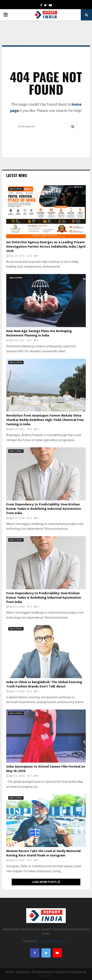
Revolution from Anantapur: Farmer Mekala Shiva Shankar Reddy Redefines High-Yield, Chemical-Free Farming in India (45, 420)
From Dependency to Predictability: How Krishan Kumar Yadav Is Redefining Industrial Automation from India (44, 509)
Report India (46, 976)
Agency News (16, 189)
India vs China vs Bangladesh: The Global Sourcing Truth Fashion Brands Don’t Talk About (44, 684)
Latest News (17, 175)
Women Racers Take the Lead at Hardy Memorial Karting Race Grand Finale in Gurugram (43, 853)
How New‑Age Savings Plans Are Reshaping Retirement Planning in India (39, 333)
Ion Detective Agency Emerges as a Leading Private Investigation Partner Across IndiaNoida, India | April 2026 (46, 247)
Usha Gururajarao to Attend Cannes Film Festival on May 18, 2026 (46, 769)
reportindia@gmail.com (54, 941)
